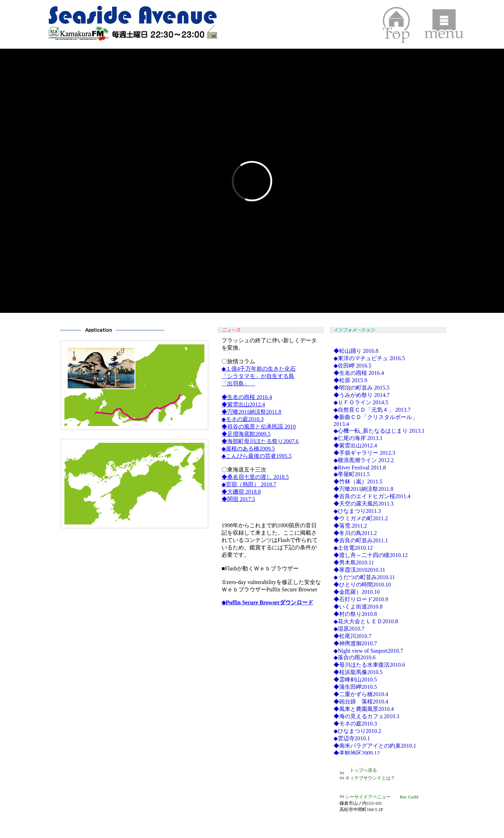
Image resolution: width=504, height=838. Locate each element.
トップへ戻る (361, 770)
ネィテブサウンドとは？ (367, 778)
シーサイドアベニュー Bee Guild (379, 797)
